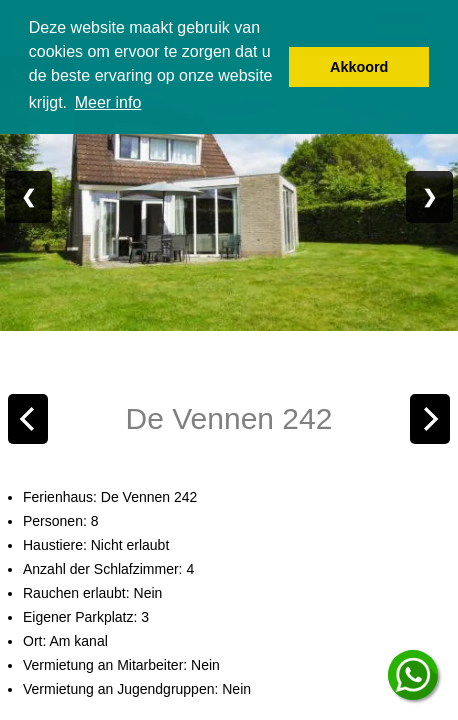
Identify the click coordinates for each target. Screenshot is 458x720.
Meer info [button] (108, 102)
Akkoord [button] (359, 67)
